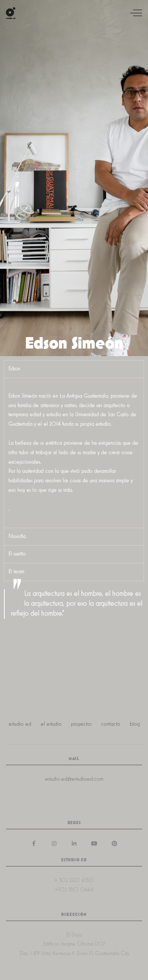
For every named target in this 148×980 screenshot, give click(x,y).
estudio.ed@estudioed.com (74, 779)
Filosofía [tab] (17, 536)
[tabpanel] (74, 453)
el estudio (51, 724)
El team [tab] (16, 572)
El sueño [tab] (17, 554)
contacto (111, 724)
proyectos (81, 724)
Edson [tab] (14, 369)
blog (135, 724)
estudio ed (20, 724)
